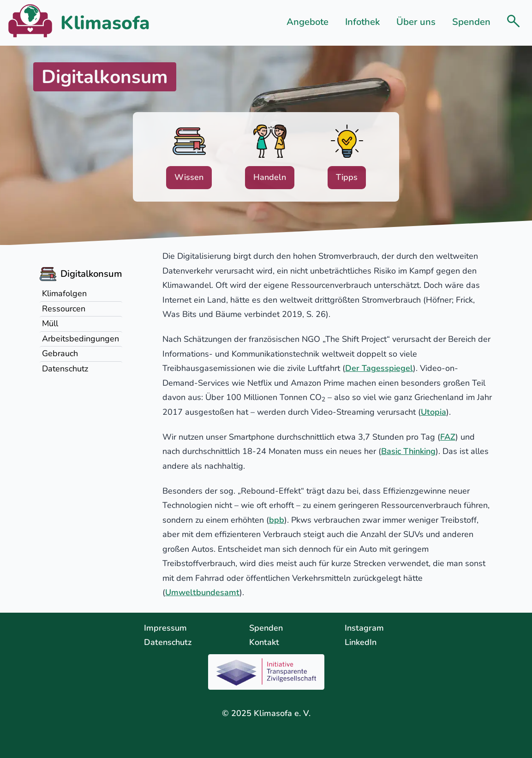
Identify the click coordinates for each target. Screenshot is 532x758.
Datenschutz (65, 369)
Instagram (364, 628)
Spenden (471, 22)
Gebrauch (60, 353)
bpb (277, 520)
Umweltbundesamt (202, 592)
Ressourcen (64, 309)
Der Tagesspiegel (379, 368)
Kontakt (264, 642)
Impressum (165, 628)
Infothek (362, 22)
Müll (50, 323)
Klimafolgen (64, 293)
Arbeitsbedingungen (81, 339)
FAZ (448, 437)
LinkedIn (361, 642)
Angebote (308, 22)
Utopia (433, 412)
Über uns (416, 22)
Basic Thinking (408, 451)
